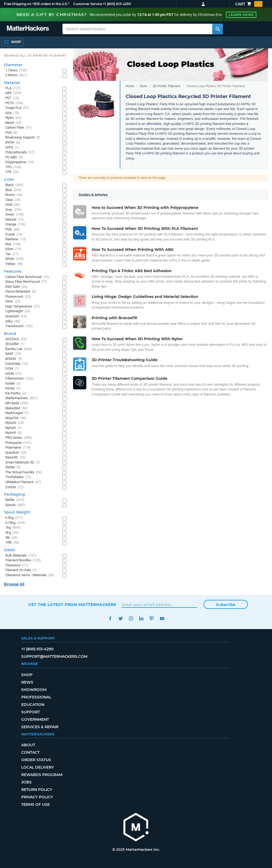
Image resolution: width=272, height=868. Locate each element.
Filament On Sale (21, 570)
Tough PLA (17, 108)
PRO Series (19, 438)
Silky (13, 321)
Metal (13, 123)
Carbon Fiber (19, 128)
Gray (14, 210)
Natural (15, 220)
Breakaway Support (23, 138)
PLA (13, 88)
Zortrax (14, 487)
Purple (14, 235)
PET (12, 98)
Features (13, 271)
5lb (11, 538)
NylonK (14, 428)
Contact (30, 752)
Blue (13, 190)
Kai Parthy (16, 393)
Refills (15, 500)
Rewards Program (42, 775)
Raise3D (16, 458)
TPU (13, 167)
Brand (10, 334)
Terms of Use (35, 804)
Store (143, 86)
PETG (14, 103)
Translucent (19, 326)
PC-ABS (14, 157)
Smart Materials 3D (23, 463)
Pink (12, 229)
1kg (13, 528)
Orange (16, 224)
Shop (27, 675)
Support (31, 712)
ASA (12, 113)
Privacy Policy (37, 797)
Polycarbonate (20, 152)
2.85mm (16, 75)
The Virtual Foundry (24, 472)
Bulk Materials (21, 556)
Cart (249, 4)
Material (12, 83)
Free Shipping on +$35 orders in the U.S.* (37, 4)
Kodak (13, 384)
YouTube (162, 619)
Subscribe (226, 605)
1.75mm (16, 71)
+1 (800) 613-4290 (117, 4)
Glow (13, 302)
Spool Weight (17, 512)
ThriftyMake (18, 477)
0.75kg (15, 523)
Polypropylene (20, 162)
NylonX (14, 433)
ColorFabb (17, 364)
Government (35, 719)
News (27, 682)
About (28, 745)
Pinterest (152, 619)
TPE (12, 172)
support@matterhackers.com (54, 656)
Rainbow (16, 239)
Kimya (13, 388)
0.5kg (14, 518)
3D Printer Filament (166, 86)
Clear (13, 200)
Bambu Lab (19, 349)
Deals (9, 550)
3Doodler (15, 344)
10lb (12, 543)
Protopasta (18, 443)
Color (9, 179)
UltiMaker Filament (23, 482)
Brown (14, 195)
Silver (13, 249)
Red (13, 244)
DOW (12, 369)
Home (130, 86)
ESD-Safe (16, 287)
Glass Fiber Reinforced (26, 282)
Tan (12, 254)
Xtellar (13, 467)
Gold (13, 205)
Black (14, 185)
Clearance (17, 565)
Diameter (13, 65)
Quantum (16, 316)
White (14, 259)
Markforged (17, 413)
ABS (13, 93)
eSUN (13, 374)
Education (33, 705)
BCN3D (14, 359)
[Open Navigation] (12, 42)
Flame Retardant (21, 292)
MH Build (17, 403)
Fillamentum (19, 379)
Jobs (26, 782)
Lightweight (18, 311)
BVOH (13, 143)
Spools (15, 505)
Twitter (120, 619)
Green (15, 215)
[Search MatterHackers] (218, 29)
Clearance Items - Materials (30, 575)
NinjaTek (16, 418)
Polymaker (18, 448)
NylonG (15, 423)
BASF (13, 354)
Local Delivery (38, 767)
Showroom (34, 690)
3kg (12, 533)
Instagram (131, 619)
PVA (11, 133)
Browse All (14, 584)
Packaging (14, 494)
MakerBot (16, 408)
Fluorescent (18, 297)
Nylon (13, 118)
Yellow (14, 264)
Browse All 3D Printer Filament (35, 56)
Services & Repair (40, 727)
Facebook (110, 619)
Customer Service (88, 4)
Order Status (36, 760)
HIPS (12, 148)
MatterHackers (21, 398)
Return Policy (37, 790)
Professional (36, 697)
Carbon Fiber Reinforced (27, 277)
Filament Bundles (23, 560)
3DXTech (16, 339)
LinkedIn (141, 619)
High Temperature (23, 307)
